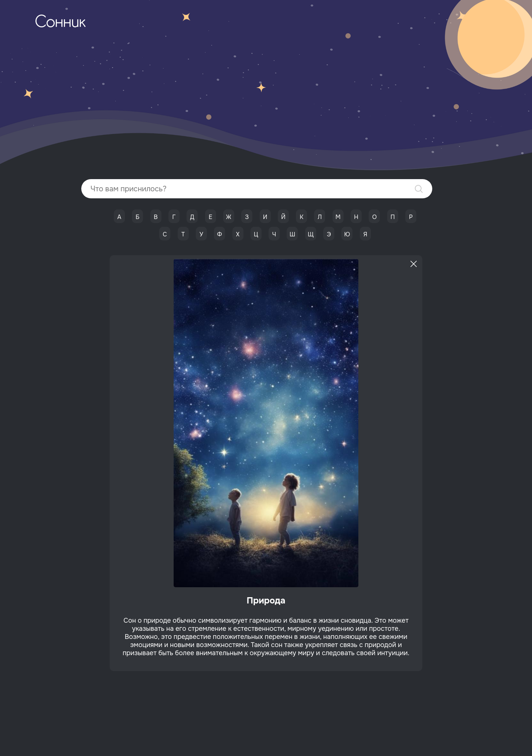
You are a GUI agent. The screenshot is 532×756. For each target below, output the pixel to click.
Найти (419, 189)
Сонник (60, 23)
